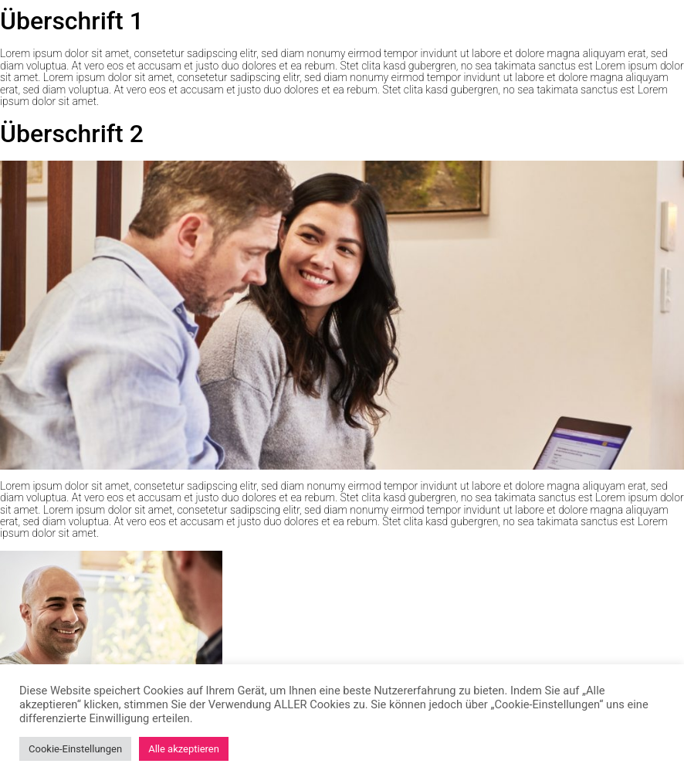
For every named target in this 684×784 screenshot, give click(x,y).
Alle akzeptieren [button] (184, 749)
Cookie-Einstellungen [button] (75, 749)
